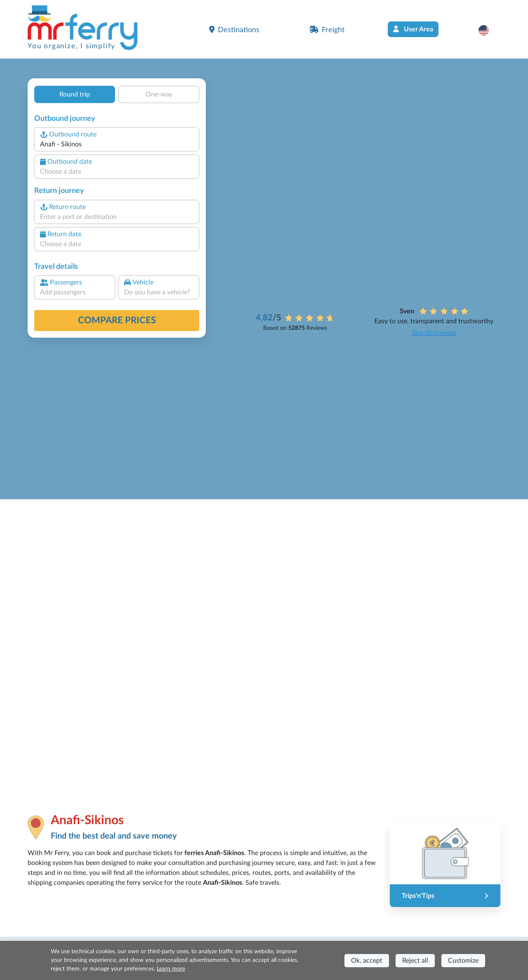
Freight (327, 30)
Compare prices (117, 320)
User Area (413, 29)
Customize (463, 961)
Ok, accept (367, 961)
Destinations (234, 30)
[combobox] (117, 144)
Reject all (415, 961)
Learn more (171, 969)
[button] (488, 30)
